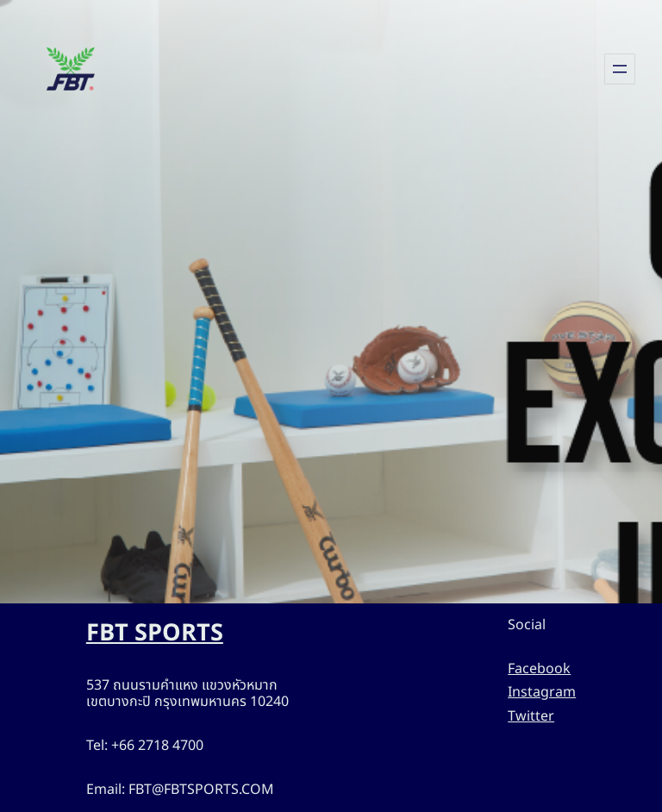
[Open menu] (620, 69)
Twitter (535, 717)
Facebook (545, 669)
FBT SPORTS (160, 633)
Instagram (545, 693)
